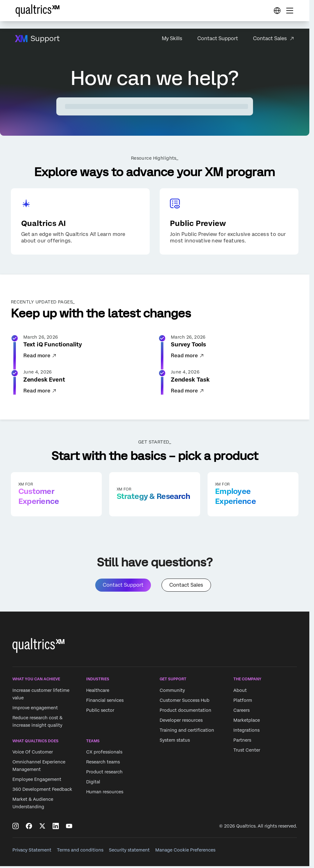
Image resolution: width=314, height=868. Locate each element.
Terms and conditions (80, 852)
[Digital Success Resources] (277, 11)
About (240, 692)
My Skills (172, 38)
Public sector (100, 712)
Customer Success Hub (185, 702)
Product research (104, 774)
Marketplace (247, 722)
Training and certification (187, 732)
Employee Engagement (37, 781)
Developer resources (181, 722)
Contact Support (218, 38)
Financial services (105, 702)
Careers (241, 712)
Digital (93, 784)
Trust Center (247, 752)
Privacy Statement (32, 852)
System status (175, 742)
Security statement (129, 852)
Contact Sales (270, 38)
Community (172, 692)
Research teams (103, 764)
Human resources (105, 794)
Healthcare (98, 692)
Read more (40, 357)
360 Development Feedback (42, 791)
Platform (243, 702)
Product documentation (185, 712)
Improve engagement (35, 710)
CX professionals (104, 754)
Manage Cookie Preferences (185, 852)
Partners (242, 742)
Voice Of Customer (33, 754)
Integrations (246, 732)
